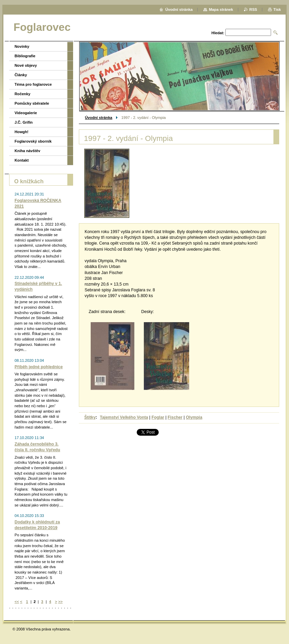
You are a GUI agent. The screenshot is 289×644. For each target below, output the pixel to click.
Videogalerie (26, 113)
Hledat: (218, 33)
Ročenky (23, 94)
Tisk (277, 9)
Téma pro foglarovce (33, 84)
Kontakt (22, 160)
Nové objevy (26, 65)
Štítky (90, 417)
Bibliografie (25, 56)
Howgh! (21, 132)
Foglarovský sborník (33, 141)
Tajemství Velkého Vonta (124, 417)
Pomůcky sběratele (32, 103)
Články (21, 75)
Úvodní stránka (99, 118)
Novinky (22, 46)
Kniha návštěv (27, 151)
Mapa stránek (221, 9)
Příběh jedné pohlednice (39, 367)
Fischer (175, 417)
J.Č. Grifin (24, 122)
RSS (253, 9)
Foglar (158, 417)
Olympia (194, 417)
